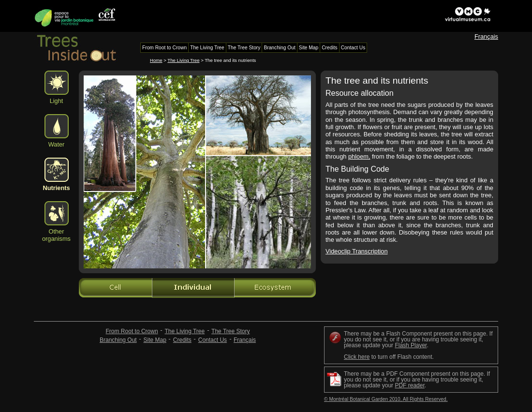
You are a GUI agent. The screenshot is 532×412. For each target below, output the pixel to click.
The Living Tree (183, 60)
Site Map (155, 340)
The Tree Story (230, 331)
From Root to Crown (132, 331)
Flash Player (411, 345)
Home (156, 60)
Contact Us (213, 340)
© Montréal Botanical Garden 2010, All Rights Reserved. (386, 399)
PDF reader (409, 385)
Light (57, 101)
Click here (357, 357)
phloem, (359, 156)
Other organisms (56, 235)
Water (57, 144)
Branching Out (118, 340)
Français (486, 37)
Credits (182, 340)
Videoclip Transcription (357, 251)
